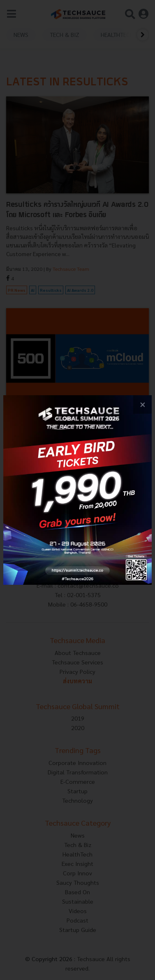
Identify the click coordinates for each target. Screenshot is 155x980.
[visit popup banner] (77, 490)
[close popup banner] (142, 404)
